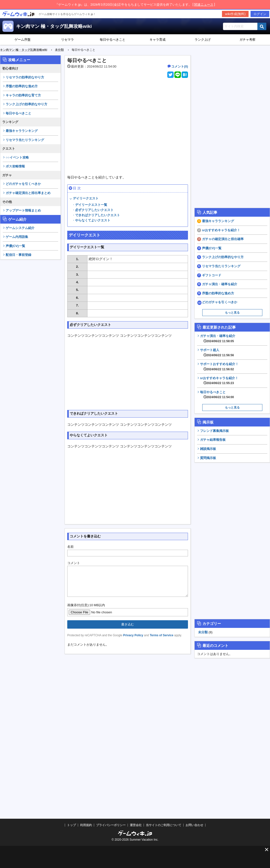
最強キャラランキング (22, 131)
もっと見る (232, 313)
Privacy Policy (133, 641)
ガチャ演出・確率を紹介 (220, 284)
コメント (74, 563)
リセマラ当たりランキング (25, 140)
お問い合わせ (194, 825)
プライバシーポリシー (111, 825)
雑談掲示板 (208, 449)
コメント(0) (180, 66)
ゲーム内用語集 (17, 237)
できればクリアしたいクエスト (98, 215)
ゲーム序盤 (23, 40)
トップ (71, 825)
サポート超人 (217, 353)
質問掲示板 (208, 458)
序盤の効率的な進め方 (22, 86)
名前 (70, 547)
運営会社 (136, 825)
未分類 (203, 632)
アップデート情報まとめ (23, 210)
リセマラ (67, 40)
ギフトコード (212, 275)
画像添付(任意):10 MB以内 (86, 611)
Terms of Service (162, 641)
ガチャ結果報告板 (213, 440)
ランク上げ (203, 40)
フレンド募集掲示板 (214, 431)
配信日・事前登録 (18, 255)
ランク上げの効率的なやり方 (26, 104)
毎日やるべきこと (113, 40)
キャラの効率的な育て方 (23, 95)
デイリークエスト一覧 (91, 205)
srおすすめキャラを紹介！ (221, 230)
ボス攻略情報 (15, 166)
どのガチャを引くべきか (23, 184)
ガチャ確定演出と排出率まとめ (28, 193)
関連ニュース (204, 5)
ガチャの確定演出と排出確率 (223, 239)
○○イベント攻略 (17, 157)
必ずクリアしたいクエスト (94, 210)
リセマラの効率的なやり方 (25, 77)
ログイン (260, 14)
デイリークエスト (86, 198)
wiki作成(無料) (235, 14)
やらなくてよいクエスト (93, 220)
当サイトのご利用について (164, 825)
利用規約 (86, 825)
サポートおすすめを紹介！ (219, 367)
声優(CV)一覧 (15, 246)
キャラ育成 (158, 40)
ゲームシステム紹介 (20, 228)
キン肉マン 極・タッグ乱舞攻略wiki (54, 26)
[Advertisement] (31, 337)
